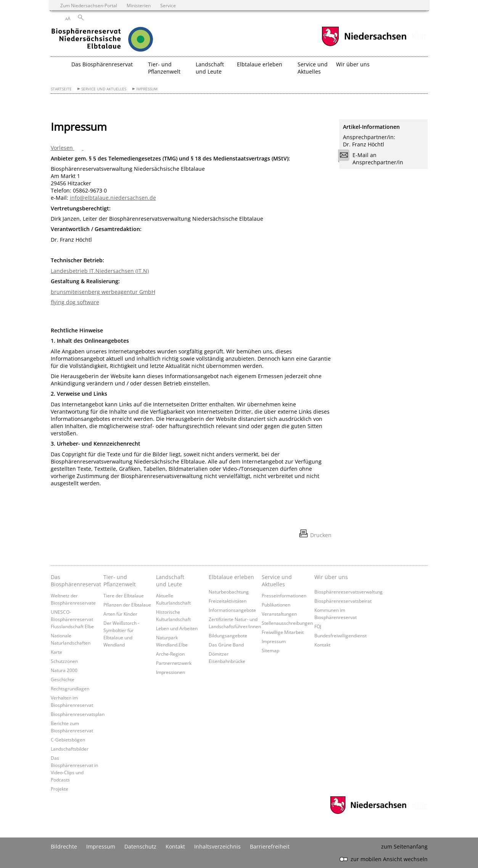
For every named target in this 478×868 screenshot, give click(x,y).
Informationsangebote (232, 610)
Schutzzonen (64, 661)
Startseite (61, 89)
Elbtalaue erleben (231, 577)
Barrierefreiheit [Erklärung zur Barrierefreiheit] (270, 846)
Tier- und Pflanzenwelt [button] (164, 68)
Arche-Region (170, 654)
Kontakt (322, 645)
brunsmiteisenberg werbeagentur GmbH (103, 292)
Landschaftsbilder (70, 749)
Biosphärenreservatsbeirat (343, 601)
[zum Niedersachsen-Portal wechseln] (364, 45)
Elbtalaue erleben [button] (260, 64)
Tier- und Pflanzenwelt (120, 581)
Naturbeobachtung (229, 592)
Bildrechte (64, 846)
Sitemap (270, 650)
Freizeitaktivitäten (228, 601)
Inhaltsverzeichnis (217, 846)
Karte (56, 652)
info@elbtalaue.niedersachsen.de (113, 198)
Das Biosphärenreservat (75, 581)
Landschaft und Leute (170, 581)
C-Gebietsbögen (68, 740)
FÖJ (318, 626)
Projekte (60, 789)
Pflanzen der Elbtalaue (127, 605)
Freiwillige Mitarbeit (283, 632)
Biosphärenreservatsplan (78, 714)
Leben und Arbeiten (177, 628)
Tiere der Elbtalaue (124, 595)
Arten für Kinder (120, 614)
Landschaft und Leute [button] (210, 68)
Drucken (321, 535)
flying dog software (75, 302)
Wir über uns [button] (353, 64)
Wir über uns (331, 577)
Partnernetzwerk (174, 663)
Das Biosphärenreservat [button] (102, 64)
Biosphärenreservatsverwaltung (348, 592)
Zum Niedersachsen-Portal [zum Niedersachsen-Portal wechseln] (89, 5)
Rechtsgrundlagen (70, 688)
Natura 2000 (64, 670)
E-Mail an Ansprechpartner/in (373, 159)
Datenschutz (140, 846)
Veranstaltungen (279, 614)
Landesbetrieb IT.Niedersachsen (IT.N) (100, 271)
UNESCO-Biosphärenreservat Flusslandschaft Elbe (72, 619)
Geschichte (63, 679)
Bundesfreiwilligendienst (340, 635)
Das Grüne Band (226, 645)
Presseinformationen (284, 595)
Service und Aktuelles (104, 89)
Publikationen (276, 605)
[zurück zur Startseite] (117, 40)
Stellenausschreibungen (287, 623)
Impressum (147, 89)
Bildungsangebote (228, 635)
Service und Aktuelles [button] (313, 68)
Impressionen (171, 672)
